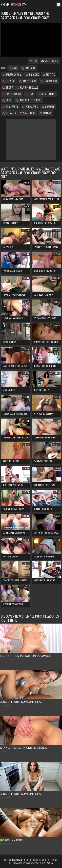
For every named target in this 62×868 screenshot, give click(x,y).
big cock (32, 75)
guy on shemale (27, 87)
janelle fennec (12, 94)
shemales (9, 113)
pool (37, 100)
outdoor (22, 100)
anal (13, 68)
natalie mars (46, 94)
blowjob (9, 81)
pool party (10, 107)
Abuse (50, 862)
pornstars (30, 107)
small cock (28, 113)
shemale (48, 107)
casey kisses (28, 81)
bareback (28, 68)
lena (29, 94)
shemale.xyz (14, 4)
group (8, 87)
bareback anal (12, 75)
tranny (46, 113)
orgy (7, 100)
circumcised (49, 81)
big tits (49, 75)
